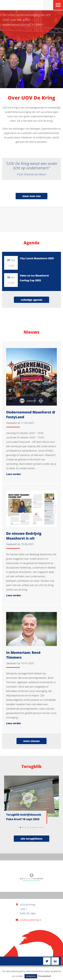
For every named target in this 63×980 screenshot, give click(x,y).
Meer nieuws (31, 741)
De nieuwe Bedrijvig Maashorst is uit (24, 536)
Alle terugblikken (31, 839)
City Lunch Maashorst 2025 (37, 258)
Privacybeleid (44, 976)
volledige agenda (31, 300)
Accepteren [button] (31, 976)
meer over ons (32, 196)
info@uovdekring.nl (30, 920)
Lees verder (14, 474)
